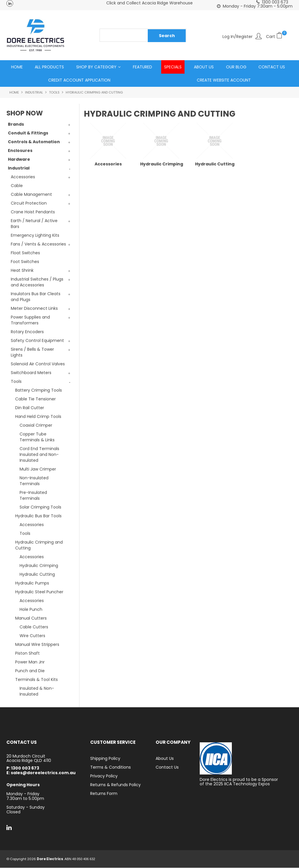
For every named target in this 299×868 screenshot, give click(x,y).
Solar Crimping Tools (40, 507)
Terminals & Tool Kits (36, 680)
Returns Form (104, 794)
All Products (49, 67)
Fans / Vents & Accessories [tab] (38, 244)
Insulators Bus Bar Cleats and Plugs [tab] (36, 297)
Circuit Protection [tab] (29, 203)
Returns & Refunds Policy (115, 785)
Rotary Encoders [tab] (27, 332)
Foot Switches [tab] (25, 262)
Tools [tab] (16, 382)
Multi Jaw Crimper (38, 469)
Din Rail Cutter (30, 408)
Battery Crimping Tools (39, 390)
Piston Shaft (27, 653)
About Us (204, 67)
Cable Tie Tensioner (35, 399)
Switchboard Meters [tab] (31, 373)
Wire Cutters (32, 636)
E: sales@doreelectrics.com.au (41, 773)
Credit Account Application (79, 80)
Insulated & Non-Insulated (37, 691)
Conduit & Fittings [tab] (28, 133)
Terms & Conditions (111, 767)
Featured (142, 67)
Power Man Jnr (30, 662)
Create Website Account (224, 80)
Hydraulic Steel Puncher (39, 592)
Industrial (34, 93)
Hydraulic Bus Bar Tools (38, 516)
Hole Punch (31, 610)
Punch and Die (30, 671)
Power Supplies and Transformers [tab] (30, 320)
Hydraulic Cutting (37, 575)
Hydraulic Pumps (32, 583)
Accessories (32, 525)
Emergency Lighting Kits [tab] (35, 236)
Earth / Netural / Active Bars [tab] (34, 224)
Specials (173, 67)
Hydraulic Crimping (39, 566)
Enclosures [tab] (20, 151)
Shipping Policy (105, 759)
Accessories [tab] (23, 177)
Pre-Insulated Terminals (33, 496)
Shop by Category (96, 67)
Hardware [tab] (19, 160)
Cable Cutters (34, 627)
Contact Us (272, 67)
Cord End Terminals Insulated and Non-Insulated (39, 455)
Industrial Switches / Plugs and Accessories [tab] (37, 282)
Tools (54, 93)
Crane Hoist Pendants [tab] (33, 212)
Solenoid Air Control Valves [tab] (38, 364)
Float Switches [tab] (25, 253)
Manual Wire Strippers (37, 645)
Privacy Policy (104, 776)
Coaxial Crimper (36, 426)
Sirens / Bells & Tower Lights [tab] (32, 352)
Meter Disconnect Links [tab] (34, 309)
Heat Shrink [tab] (22, 271)
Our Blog (236, 67)
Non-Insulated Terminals (34, 481)
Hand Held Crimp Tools (38, 417)
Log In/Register (238, 36)
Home (17, 67)
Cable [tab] (17, 186)
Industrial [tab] (19, 168)
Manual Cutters (31, 618)
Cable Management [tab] (31, 195)
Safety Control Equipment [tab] (37, 341)
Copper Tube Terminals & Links (37, 437)
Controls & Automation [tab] (34, 142)
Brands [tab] (16, 125)
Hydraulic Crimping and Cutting (39, 545)
